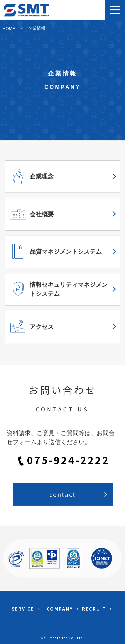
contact (63, 494)
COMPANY (60, 609)
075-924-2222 (68, 461)
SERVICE (23, 609)
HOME (9, 29)
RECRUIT (94, 609)
